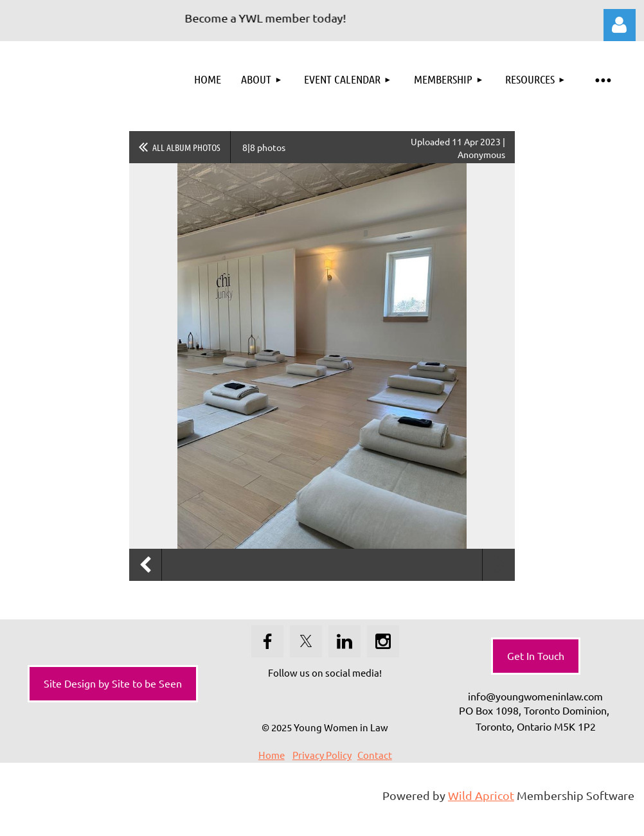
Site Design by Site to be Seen (113, 683)
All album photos (186, 147)
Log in (620, 25)
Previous (145, 565)
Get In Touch (536, 655)
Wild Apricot (481, 795)
